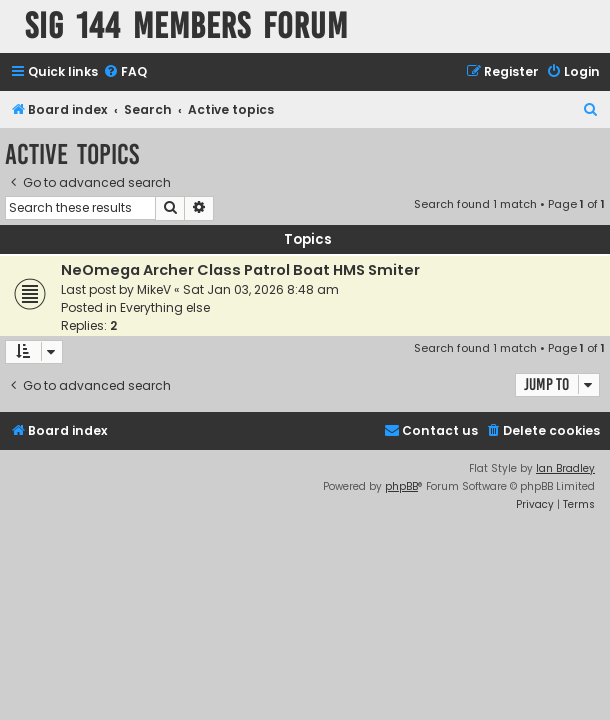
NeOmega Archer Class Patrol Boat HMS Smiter (240, 270)
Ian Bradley (565, 468)
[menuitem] (125, 72)
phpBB (401, 486)
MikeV (154, 289)
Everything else (165, 307)
